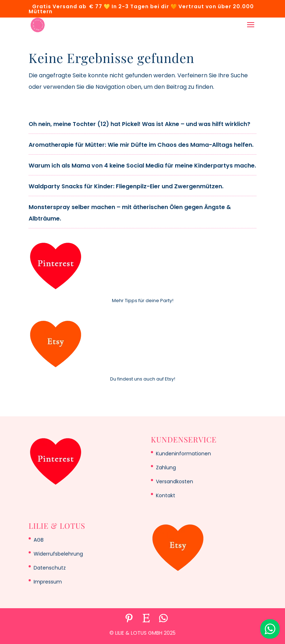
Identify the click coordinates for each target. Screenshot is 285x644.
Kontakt (166, 495)
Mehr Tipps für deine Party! (143, 301)
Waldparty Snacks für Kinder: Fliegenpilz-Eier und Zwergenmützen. (126, 186)
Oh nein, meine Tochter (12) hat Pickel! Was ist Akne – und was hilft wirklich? (139, 124)
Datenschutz (50, 568)
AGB (39, 540)
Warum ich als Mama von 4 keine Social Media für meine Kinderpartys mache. (142, 166)
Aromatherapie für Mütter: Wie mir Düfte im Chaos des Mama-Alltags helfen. (141, 145)
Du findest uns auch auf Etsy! (143, 379)
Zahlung (166, 468)
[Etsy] (146, 618)
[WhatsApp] (163, 618)
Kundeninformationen (183, 454)
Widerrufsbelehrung (58, 554)
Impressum (48, 582)
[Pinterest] (129, 618)
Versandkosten (175, 481)
